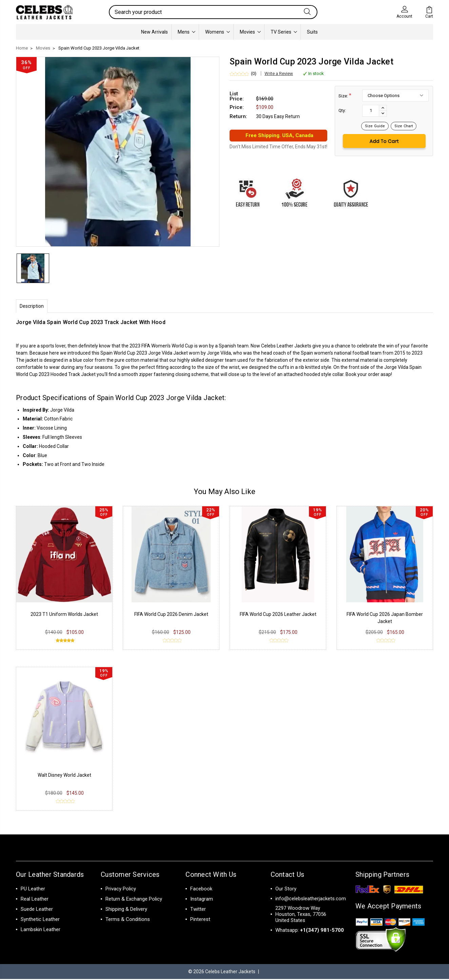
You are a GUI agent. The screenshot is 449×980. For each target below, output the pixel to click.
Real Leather (35, 900)
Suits (312, 32)
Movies (250, 32)
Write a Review (279, 73)
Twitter (198, 910)
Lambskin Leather (41, 930)
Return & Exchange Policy (134, 900)
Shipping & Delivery (126, 910)
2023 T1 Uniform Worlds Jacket (64, 615)
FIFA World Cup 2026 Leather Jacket (278, 615)
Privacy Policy (121, 890)
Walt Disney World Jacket (64, 776)
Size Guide (375, 126)
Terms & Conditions (128, 920)
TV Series (284, 32)
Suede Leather (37, 910)
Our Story (286, 890)
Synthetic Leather (40, 920)
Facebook (201, 890)
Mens (187, 32)
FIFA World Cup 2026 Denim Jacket (171, 615)
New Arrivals (154, 32)
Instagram (202, 900)
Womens (218, 32)
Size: (345, 96)
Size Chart (404, 126)
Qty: (342, 110)
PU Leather (33, 890)
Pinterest (200, 920)
